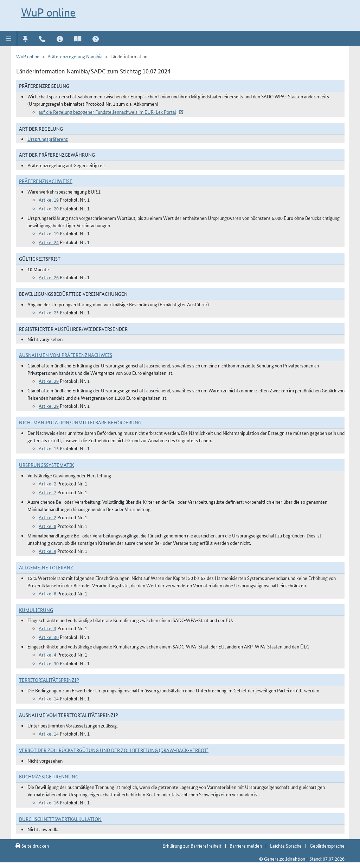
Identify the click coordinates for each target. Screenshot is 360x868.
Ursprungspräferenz (48, 139)
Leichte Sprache (286, 846)
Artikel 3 (47, 628)
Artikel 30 (49, 637)
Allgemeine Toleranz (46, 567)
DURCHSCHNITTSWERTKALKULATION (60, 819)
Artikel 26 (49, 277)
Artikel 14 (49, 698)
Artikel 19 (49, 200)
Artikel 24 (49, 242)
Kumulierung (36, 610)
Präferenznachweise (46, 181)
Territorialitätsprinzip (49, 680)
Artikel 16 (49, 802)
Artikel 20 (49, 208)
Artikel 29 (49, 381)
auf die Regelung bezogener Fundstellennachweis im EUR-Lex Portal (107, 112)
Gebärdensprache (327, 846)
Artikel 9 (47, 551)
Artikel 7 (47, 492)
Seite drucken (32, 846)
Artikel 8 (47, 526)
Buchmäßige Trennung (49, 776)
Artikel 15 (49, 448)
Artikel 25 (49, 312)
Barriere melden (246, 846)
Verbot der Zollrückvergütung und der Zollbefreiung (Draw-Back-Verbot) (114, 750)
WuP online (48, 12)
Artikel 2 (47, 483)
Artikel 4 (47, 654)
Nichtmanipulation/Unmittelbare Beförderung (80, 422)
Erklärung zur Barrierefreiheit (192, 846)
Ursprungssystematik (46, 465)
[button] (9, 38)
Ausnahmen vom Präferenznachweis (66, 355)
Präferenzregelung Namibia (75, 56)
